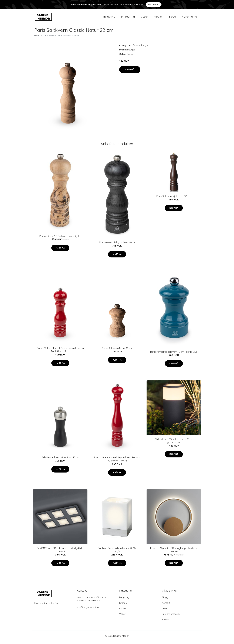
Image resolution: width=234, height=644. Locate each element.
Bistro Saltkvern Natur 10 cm (117, 351)
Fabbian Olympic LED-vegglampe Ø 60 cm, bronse (174, 553)
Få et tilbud (154, 5)
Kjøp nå (130, 73)
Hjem (37, 39)
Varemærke (189, 18)
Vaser (144, 18)
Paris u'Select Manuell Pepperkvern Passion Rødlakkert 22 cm (60, 353)
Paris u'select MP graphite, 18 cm (117, 245)
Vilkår (165, 611)
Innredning (128, 18)
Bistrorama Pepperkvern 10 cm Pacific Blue (174, 355)
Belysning (109, 18)
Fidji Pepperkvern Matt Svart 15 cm (60, 460)
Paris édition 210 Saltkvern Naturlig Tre (60, 239)
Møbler (158, 18)
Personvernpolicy (171, 617)
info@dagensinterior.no (89, 610)
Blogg (172, 18)
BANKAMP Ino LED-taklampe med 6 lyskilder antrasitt (60, 553)
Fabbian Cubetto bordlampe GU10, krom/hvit (117, 553)
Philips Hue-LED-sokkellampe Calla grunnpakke (174, 444)
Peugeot (146, 48)
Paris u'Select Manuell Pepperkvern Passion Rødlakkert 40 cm (117, 462)
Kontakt (166, 606)
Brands (136, 48)
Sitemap (166, 622)
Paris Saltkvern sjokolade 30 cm (174, 199)
